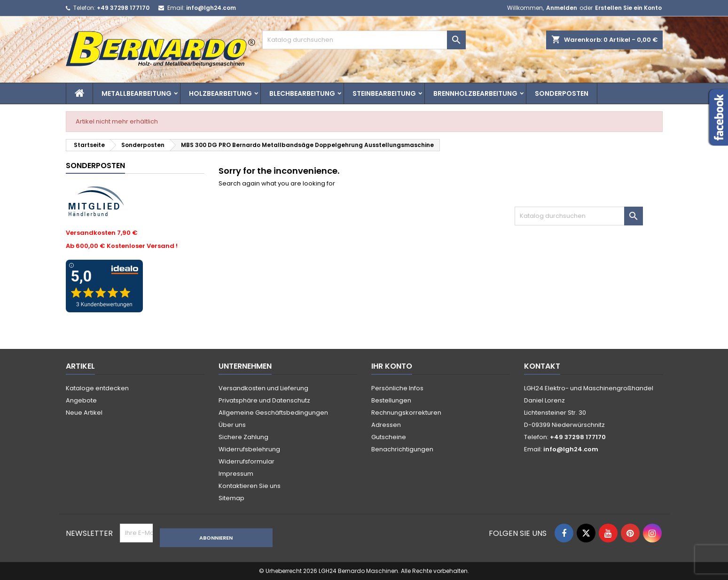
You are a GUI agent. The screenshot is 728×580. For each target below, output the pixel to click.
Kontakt (542, 366)
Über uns (232, 425)
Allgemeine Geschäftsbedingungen (273, 413)
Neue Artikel (84, 413)
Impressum (236, 474)
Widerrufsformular (247, 461)
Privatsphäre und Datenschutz (264, 400)
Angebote (81, 400)
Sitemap (231, 498)
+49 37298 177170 (123, 8)
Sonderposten (562, 93)
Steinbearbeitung (384, 93)
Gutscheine (389, 437)
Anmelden (562, 8)
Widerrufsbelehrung (249, 449)
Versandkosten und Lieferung (263, 388)
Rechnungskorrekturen (406, 413)
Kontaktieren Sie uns (250, 486)
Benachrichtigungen (402, 449)
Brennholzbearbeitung (475, 93)
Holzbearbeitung (220, 93)
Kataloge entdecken (97, 388)
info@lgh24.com (211, 8)
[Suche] (364, 40)
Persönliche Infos (397, 388)
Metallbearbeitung (137, 93)
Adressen (386, 425)
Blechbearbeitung (302, 93)
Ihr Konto (392, 366)
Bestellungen (391, 400)
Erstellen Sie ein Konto (628, 8)
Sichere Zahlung (243, 437)
